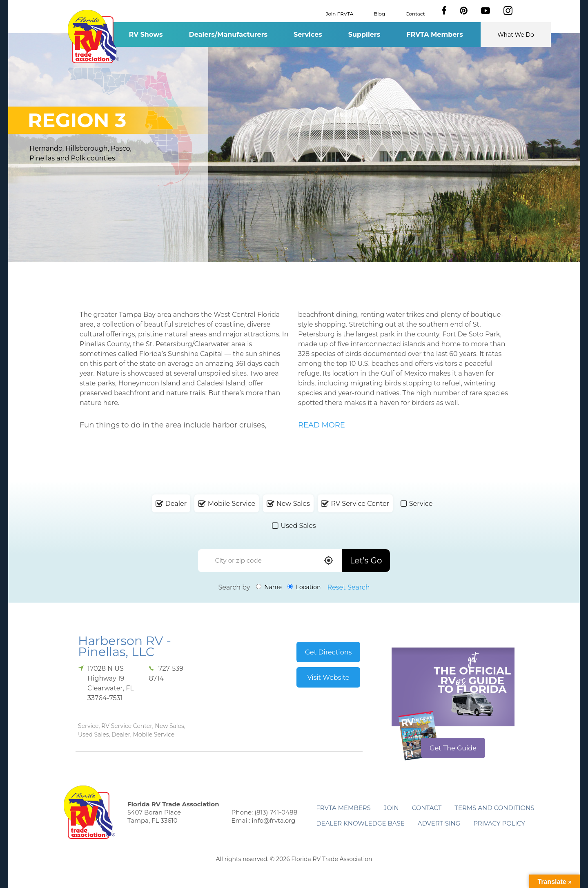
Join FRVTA (340, 13)
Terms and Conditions (494, 808)
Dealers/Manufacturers (228, 34)
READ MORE (322, 425)
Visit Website (328, 678)
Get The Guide (453, 748)
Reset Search (349, 587)
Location (304, 587)
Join (391, 808)
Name (269, 587)
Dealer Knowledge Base (360, 823)
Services (308, 34)
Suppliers (364, 34)
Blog (379, 13)
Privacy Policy (499, 823)
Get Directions (329, 652)
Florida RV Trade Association (93, 37)
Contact (415, 13)
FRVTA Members (435, 34)
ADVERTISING (439, 823)
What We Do (516, 35)
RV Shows (146, 34)
